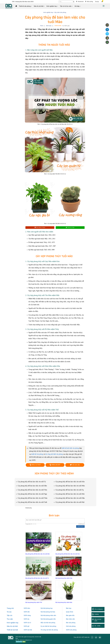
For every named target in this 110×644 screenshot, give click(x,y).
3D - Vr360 (97, 626)
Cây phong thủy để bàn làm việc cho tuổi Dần (37, 554)
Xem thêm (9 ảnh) (40, 227)
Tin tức (97, 2)
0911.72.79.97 (35, 465)
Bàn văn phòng (71, 623)
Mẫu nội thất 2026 (98, 620)
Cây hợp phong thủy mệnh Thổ (34, 602)
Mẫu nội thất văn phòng (48, 623)
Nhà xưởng (89, 2)
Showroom (80, 2)
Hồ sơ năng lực (99, 609)
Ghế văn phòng (71, 626)
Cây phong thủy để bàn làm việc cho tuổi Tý (37, 578)
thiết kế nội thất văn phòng (70, 448)
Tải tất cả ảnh (70, 227)
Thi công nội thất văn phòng (49, 630)
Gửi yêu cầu (75, 465)
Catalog (97, 614)
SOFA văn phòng (71, 630)
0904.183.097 (55, 465)
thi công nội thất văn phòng (54, 454)
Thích (42, 26)
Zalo (107, 34)
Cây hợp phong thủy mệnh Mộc (64, 602)
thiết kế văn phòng (37, 454)
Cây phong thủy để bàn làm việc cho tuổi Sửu (68, 554)
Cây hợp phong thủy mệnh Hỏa (64, 578)
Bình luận (49, 26)
